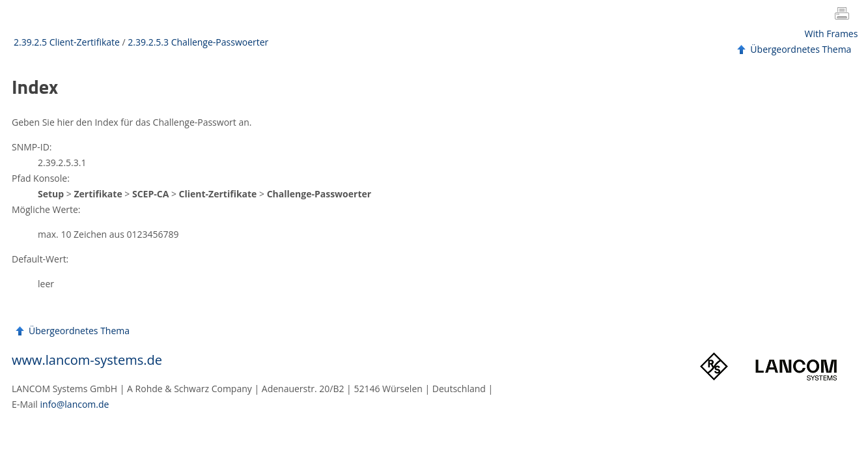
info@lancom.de (75, 404)
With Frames (832, 34)
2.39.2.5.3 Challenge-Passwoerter (198, 42)
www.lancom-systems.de (87, 360)
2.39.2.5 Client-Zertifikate (67, 42)
